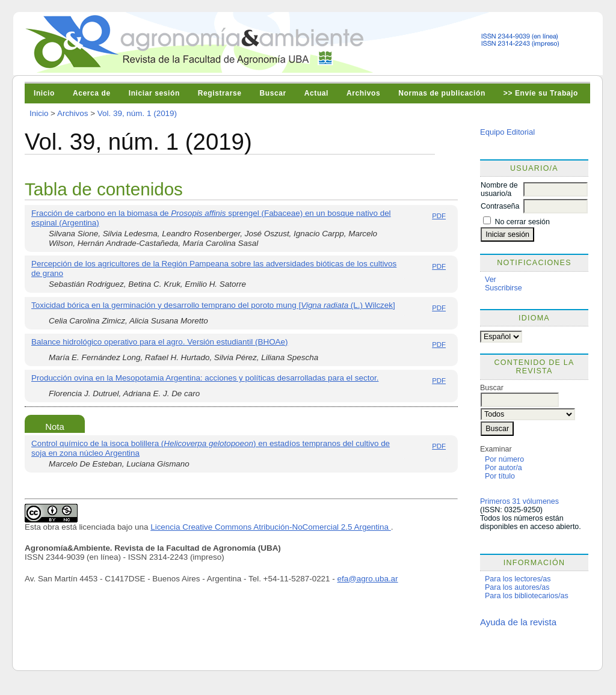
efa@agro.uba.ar (368, 579)
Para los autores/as (517, 587)
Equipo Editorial (507, 132)
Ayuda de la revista (518, 622)
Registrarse (220, 93)
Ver (491, 280)
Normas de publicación (442, 93)
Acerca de (92, 93)
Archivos (363, 93)
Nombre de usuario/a (499, 189)
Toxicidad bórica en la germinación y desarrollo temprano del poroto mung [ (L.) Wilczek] (213, 305)
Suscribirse (504, 288)
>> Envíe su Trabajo (541, 93)
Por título (500, 476)
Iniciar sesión (154, 93)
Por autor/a (504, 468)
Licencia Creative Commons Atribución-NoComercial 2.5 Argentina (271, 527)
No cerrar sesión (522, 222)
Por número (504, 459)
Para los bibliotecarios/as (527, 596)
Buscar (273, 93)
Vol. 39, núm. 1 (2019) (137, 113)
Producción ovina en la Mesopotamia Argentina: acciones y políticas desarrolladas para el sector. (205, 378)
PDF (439, 216)
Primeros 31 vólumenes (519, 501)
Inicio (44, 93)
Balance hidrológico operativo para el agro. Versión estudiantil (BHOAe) (160, 342)
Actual (316, 93)
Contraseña (500, 206)
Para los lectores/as (518, 579)
